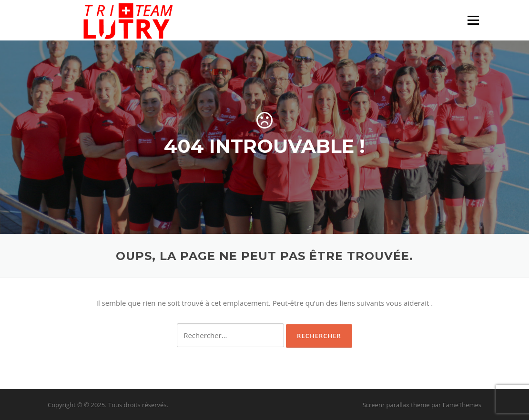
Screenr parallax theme (396, 405)
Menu (473, 20)
